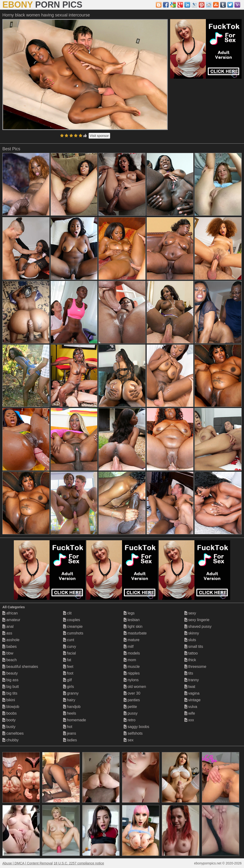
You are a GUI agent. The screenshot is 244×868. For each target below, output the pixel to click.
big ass (10, 680)
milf (129, 647)
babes (10, 647)
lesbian (132, 620)
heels (70, 713)
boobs (10, 713)
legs (129, 613)
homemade (75, 720)
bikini (9, 700)
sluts (190, 640)
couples (72, 620)
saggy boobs (136, 727)
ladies (70, 740)
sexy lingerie (197, 620)
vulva (191, 707)
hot (68, 727)
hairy (69, 700)
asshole (11, 640)
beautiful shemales (20, 667)
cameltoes (13, 733)
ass (7, 633)
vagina (192, 693)
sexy (190, 613)
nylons (131, 680)
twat (190, 687)
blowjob (11, 707)
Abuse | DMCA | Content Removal (28, 863)
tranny (192, 680)
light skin (133, 626)
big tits (10, 693)
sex (129, 740)
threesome (195, 667)
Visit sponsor (99, 136)
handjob (72, 707)
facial (70, 653)
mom (130, 660)
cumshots (73, 633)
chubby (10, 740)
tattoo (191, 653)
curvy (70, 647)
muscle (132, 667)
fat (67, 660)
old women (135, 687)
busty (9, 727)
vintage (193, 700)
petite (130, 707)
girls (69, 687)
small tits (194, 647)
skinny (192, 633)
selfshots (133, 733)
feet (68, 667)
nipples (132, 673)
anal (8, 626)
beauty (10, 673)
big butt (11, 687)
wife (190, 713)
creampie (73, 626)
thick (190, 660)
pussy (131, 713)
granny (71, 693)
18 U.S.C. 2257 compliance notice (79, 863)
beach (10, 660)
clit (67, 613)
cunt (69, 640)
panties (132, 700)
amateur (11, 620)
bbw (8, 653)
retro (130, 720)
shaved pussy (198, 626)
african (10, 613)
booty (9, 720)
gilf (68, 680)
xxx (189, 720)
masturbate (135, 633)
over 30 (132, 693)
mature (132, 640)
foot (68, 673)
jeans (70, 733)
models (132, 653)
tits (189, 673)
